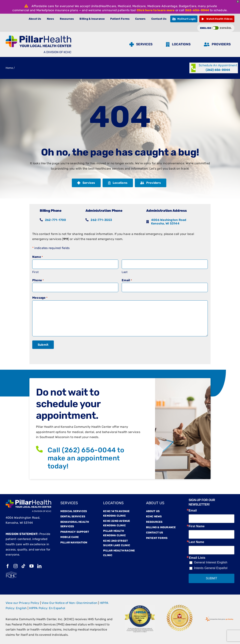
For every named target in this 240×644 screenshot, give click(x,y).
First (35, 272)
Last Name (196, 542)
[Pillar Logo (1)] (38, 37)
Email (127, 280)
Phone (38, 280)
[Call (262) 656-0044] (214, 68)
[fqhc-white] (11, 573)
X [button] (238, 2)
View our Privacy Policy (22, 603)
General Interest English (211, 562)
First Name (197, 526)
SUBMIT (211, 578)
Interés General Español (211, 568)
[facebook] (8, 566)
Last (125, 272)
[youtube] (31, 566)
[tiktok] (23, 566)
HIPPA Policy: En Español (47, 608)
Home (9, 68)
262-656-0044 (197, 10)
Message (40, 298)
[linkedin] (39, 566)
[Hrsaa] (140, 607)
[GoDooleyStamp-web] (219, 617)
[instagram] (16, 566)
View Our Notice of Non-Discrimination (69, 603)
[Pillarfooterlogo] (28, 501)
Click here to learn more (156, 10)
